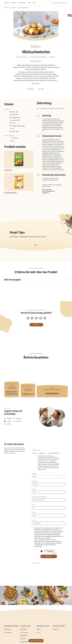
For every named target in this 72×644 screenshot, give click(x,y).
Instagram (25, 633)
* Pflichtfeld (36, 563)
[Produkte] (15, 3)
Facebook (25, 630)
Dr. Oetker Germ (16, 118)
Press (38, 633)
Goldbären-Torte (28, 380)
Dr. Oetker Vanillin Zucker (18, 126)
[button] (36, 44)
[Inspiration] (23, 3)
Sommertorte (52, 380)
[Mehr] (30, 3)
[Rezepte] (8, 3)
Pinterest (25, 636)
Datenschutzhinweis (39, 542)
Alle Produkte (8, 633)
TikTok (24, 639)
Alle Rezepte (7, 630)
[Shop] (35, 3)
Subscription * (36, 450)
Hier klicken (50, 552)
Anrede (34, 474)
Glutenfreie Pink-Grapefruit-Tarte (12, 380)
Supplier (39, 630)
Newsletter (56, 630)
